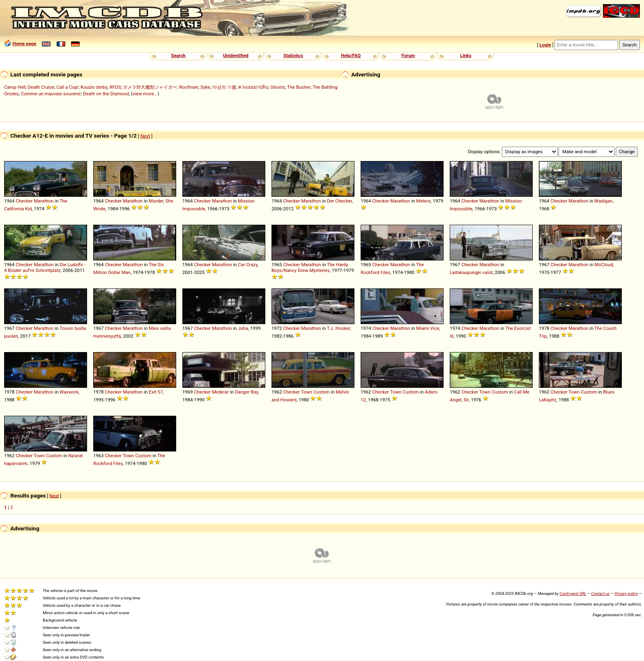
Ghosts (278, 87)
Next (145, 136)
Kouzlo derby (94, 87)
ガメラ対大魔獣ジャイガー (150, 87)
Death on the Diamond (106, 94)
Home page (24, 44)
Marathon (44, 201)
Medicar (220, 392)
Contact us (600, 593)
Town (307, 392)
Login (545, 45)
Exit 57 (156, 392)
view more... (145, 94)
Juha (243, 328)
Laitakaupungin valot (471, 272)
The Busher (299, 87)
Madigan (603, 201)
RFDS (115, 87)
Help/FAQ (351, 55)
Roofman (189, 87)
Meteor (423, 201)
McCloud (604, 265)
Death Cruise (41, 87)
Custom (321, 392)
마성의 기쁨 (224, 87)
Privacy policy (626, 593)
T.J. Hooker (338, 328)
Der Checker (339, 201)
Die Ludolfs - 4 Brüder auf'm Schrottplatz (45, 267)
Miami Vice (428, 328)
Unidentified (236, 55)
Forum (408, 55)
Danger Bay (247, 392)
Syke (205, 87)
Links (466, 55)
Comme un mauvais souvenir (51, 94)
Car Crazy (248, 265)
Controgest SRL (573, 593)
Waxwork (69, 392)
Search (178, 55)
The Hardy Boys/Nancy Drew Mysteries (310, 267)
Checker (24, 201)
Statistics (293, 55)
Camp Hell (15, 87)
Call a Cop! (67, 87)
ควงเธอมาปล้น (253, 87)
